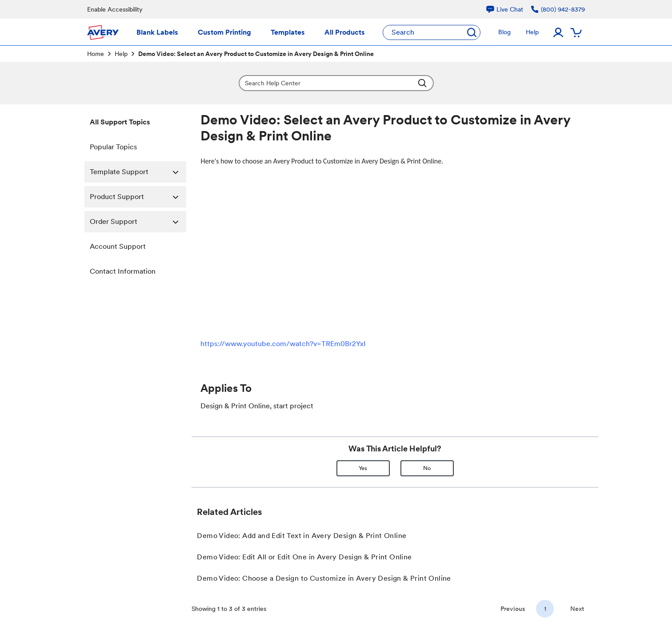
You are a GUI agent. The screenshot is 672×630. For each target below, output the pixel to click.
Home (96, 54)
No (427, 468)
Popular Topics (113, 147)
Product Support (138, 197)
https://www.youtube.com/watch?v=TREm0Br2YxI (283, 344)
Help (121, 54)
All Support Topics (120, 122)
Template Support (138, 172)
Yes (363, 468)
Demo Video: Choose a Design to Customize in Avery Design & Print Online (324, 578)
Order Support (138, 222)
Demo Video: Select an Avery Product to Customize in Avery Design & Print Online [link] (256, 54)
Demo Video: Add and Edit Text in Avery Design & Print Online (302, 536)
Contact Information (123, 271)
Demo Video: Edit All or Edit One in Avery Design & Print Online (304, 557)
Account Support (118, 246)
